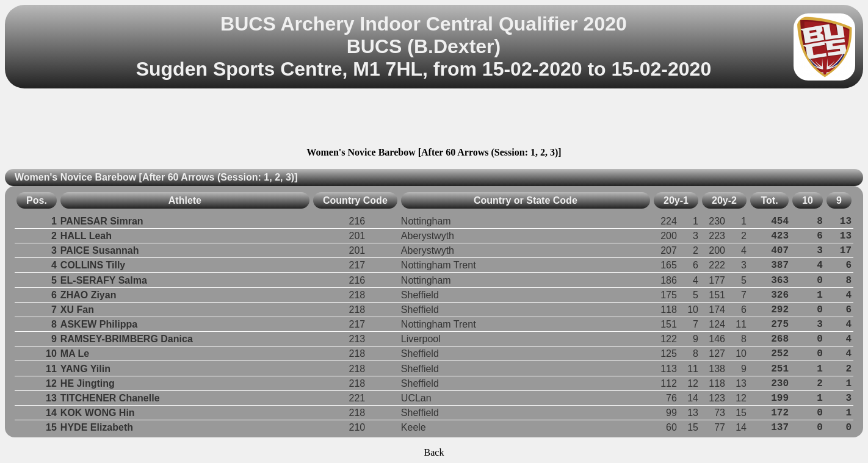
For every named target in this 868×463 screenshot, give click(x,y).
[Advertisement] (434, 120)
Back (434, 452)
